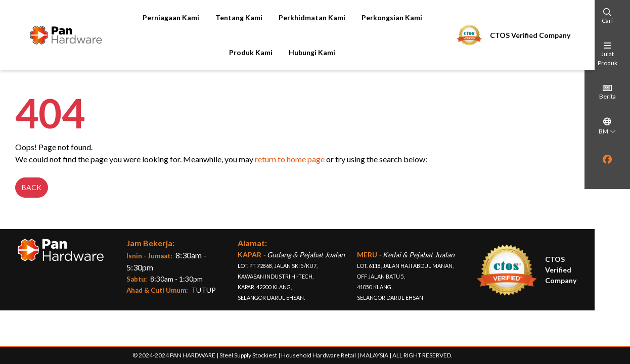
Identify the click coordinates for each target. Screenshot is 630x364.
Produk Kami (246, 52)
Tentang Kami (234, 17)
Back (27, 189)
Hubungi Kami (307, 52)
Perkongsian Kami (387, 17)
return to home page (285, 161)
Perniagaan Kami (166, 17)
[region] (607, 173)
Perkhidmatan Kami (307, 17)
